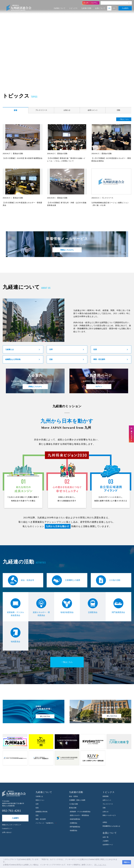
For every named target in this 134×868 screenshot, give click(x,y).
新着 (15, 110)
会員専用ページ (108, 845)
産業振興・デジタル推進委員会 (15, 607)
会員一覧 (106, 837)
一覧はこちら (124, 119)
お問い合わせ (7, 832)
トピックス (73, 8)
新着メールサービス (109, 815)
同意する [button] (127, 862)
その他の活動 (108, 580)
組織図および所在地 (13, 359)
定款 (51, 359)
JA (109, 8)
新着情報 (106, 796)
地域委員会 (16, 635)
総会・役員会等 (21, 580)
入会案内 (125, 8)
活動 (118, 110)
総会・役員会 (73, 796)
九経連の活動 (86, 8)
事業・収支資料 (99, 359)
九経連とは (10, 349)
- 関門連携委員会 (75, 827)
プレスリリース (41, 110)
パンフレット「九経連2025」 (45, 823)
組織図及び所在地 (41, 812)
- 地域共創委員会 (75, 819)
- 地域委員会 (73, 831)
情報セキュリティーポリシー (12, 825)
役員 (95, 349)
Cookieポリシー (7, 829)
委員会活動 (73, 808)
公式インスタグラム (91, 3)
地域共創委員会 (67, 606)
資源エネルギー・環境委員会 (41, 607)
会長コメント (93, 110)
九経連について (59, 8)
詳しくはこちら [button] (100, 865)
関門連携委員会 (118, 606)
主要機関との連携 (66, 580)
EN (114, 8)
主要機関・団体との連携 (77, 800)
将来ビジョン (40, 800)
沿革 (51, 349)
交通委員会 (93, 606)
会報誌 (105, 822)
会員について (100, 8)
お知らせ (67, 110)
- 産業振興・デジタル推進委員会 (80, 812)
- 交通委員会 (73, 823)
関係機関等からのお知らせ (111, 826)
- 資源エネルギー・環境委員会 (79, 815)
